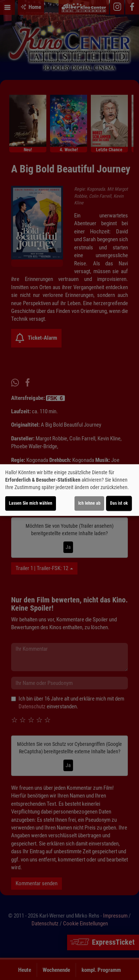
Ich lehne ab (89, 503)
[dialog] (69, 490)
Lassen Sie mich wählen (31, 503)
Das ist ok (119, 503)
